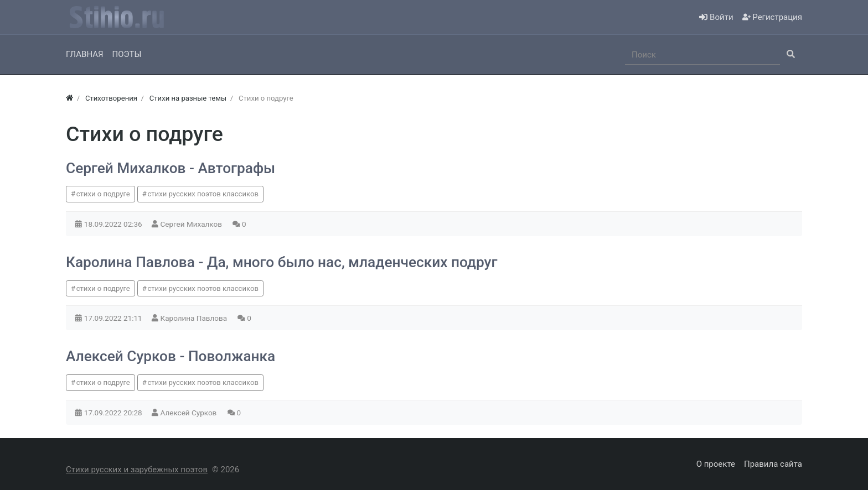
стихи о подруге (103, 194)
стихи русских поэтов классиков (203, 194)
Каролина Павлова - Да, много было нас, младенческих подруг (281, 262)
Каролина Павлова (195, 318)
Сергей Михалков (192, 224)
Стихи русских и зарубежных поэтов (137, 470)
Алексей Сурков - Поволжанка (170, 356)
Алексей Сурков (190, 413)
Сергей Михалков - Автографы (170, 168)
